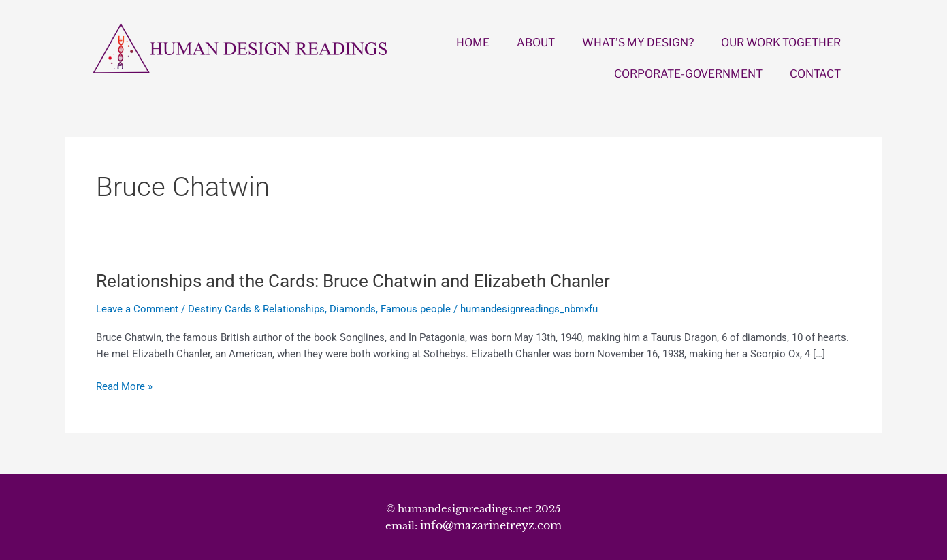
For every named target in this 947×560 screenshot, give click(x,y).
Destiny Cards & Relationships (256, 309)
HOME (473, 43)
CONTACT (815, 74)
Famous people (416, 309)
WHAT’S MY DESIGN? (638, 43)
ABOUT (536, 43)
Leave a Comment (137, 309)
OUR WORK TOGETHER (781, 43)
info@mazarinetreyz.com (491, 525)
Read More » (124, 387)
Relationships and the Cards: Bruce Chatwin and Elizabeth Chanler (353, 281)
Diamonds (353, 309)
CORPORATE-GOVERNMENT (688, 74)
